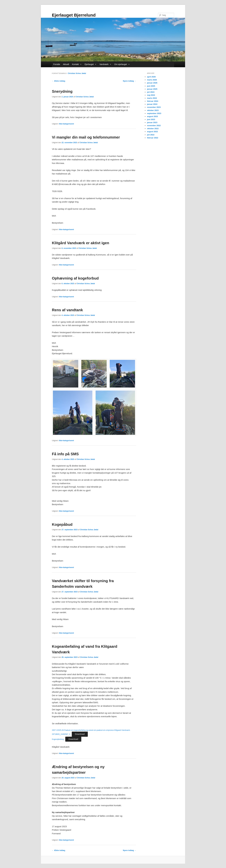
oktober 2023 (153, 110)
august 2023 (152, 116)
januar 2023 (152, 122)
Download (80, 734)
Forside (57, 64)
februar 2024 (153, 101)
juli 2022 (151, 135)
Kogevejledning (58, 739)
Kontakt (77, 64)
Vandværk (105, 64)
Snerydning (62, 91)
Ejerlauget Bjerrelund (74, 15)
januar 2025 (152, 89)
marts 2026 (152, 80)
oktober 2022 (153, 129)
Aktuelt (66, 64)
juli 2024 (151, 92)
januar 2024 (152, 104)
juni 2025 (151, 86)
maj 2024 (151, 95)
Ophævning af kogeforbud (75, 278)
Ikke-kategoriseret (67, 124)
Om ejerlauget (122, 64)
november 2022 (154, 125)
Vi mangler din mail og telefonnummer (86, 137)
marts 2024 (152, 98)
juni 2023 (151, 119)
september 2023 (154, 113)
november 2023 (154, 107)
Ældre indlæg (59, 81)
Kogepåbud (62, 524)
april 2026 (151, 77)
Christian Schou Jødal (77, 73)
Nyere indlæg (130, 81)
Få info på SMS (65, 454)
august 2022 (152, 132)
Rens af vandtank (67, 310)
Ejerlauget (91, 64)
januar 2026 (152, 83)
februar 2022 (153, 138)
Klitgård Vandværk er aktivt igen (80, 243)
